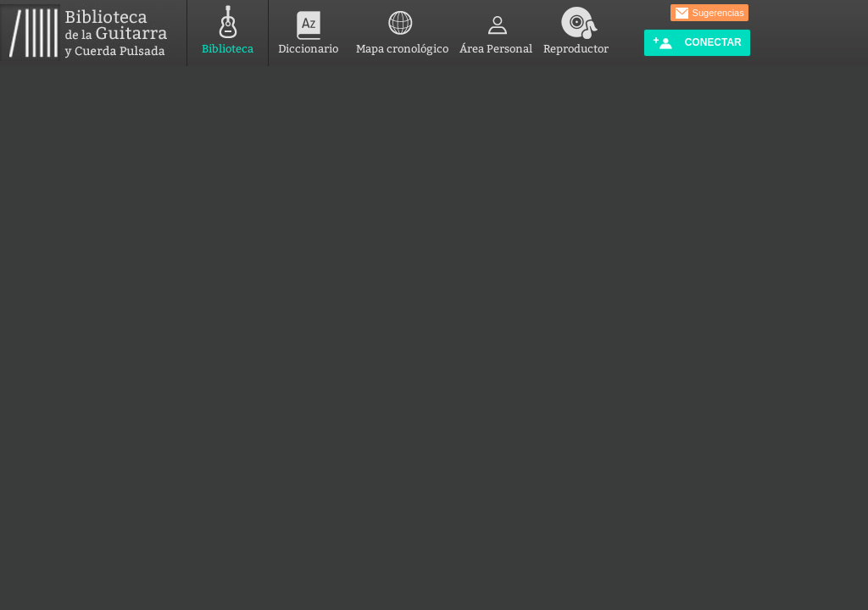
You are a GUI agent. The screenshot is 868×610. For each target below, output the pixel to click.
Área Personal (496, 28)
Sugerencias (709, 14)
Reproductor (576, 28)
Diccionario (308, 28)
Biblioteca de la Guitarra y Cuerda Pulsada (90, 33)
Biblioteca (228, 28)
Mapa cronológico (402, 28)
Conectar (697, 43)
